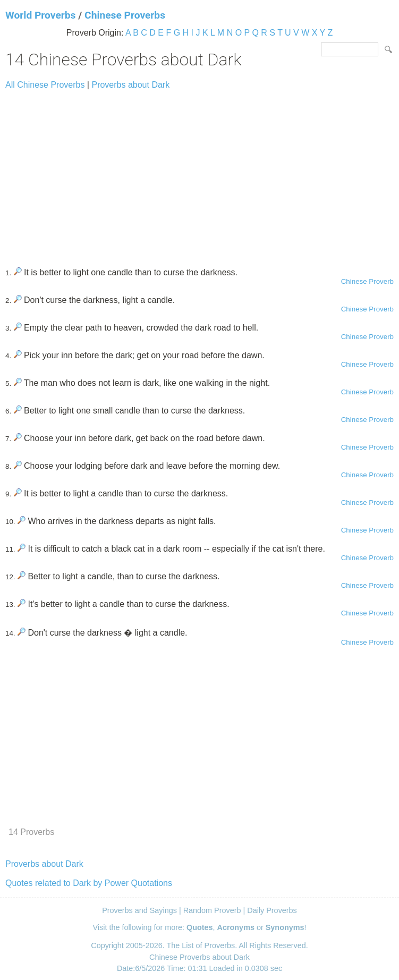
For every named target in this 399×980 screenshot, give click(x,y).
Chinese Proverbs (125, 15)
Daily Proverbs (272, 910)
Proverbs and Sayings (139, 910)
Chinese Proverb (367, 281)
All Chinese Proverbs (45, 85)
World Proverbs (40, 15)
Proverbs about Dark (130, 85)
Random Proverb (212, 910)
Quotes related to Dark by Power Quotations (89, 883)
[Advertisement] (199, 174)
